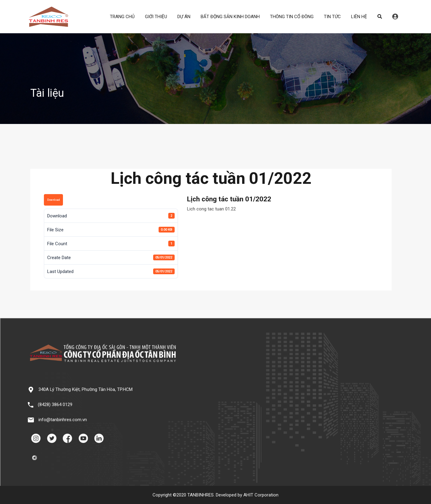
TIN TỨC (332, 17)
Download (53, 200)
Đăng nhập (395, 17)
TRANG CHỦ (122, 17)
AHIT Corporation (261, 495)
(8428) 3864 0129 (55, 405)
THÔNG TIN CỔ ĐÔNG (292, 17)
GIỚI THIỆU (156, 17)
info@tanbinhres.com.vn (63, 420)
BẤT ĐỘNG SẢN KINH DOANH (230, 17)
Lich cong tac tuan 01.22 (211, 209)
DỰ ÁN (184, 17)
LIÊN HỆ (359, 17)
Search (380, 17)
